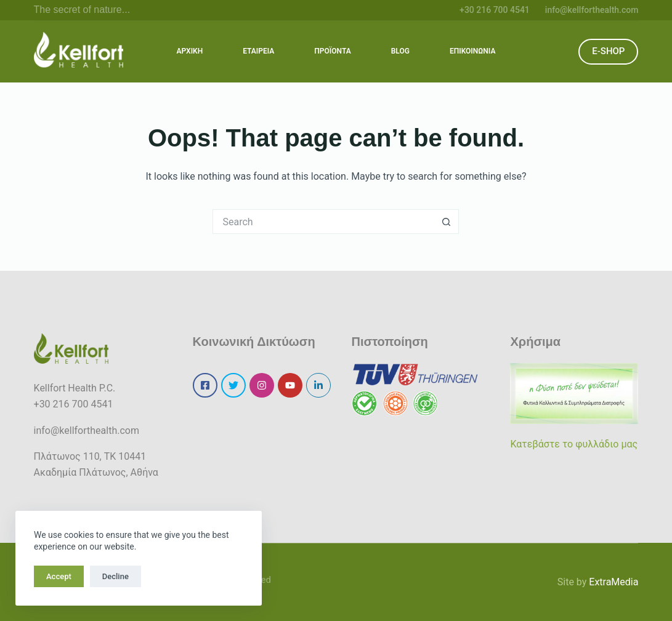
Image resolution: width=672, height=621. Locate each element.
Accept (59, 576)
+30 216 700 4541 (495, 10)
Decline (115, 576)
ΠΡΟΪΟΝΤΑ (333, 51)
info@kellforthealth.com (592, 10)
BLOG (400, 51)
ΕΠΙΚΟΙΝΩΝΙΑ (472, 51)
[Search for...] (323, 222)
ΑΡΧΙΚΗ (190, 51)
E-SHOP (608, 51)
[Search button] (447, 222)
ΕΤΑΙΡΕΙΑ (258, 51)
